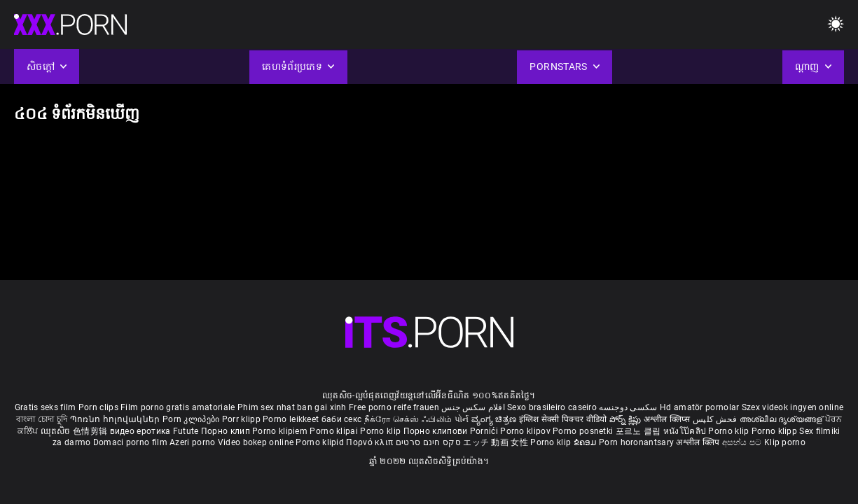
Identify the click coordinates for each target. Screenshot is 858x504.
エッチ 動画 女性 (496, 442)
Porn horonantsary (637, 442)
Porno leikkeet (292, 419)
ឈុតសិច (57, 431)
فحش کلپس (716, 419)
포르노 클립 (639, 431)
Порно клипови (437, 431)
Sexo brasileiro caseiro (552, 407)
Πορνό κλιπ (371, 442)
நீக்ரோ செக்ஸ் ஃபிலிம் (408, 419)
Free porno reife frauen (394, 407)
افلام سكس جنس (473, 407)
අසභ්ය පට (743, 442)
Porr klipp (242, 419)
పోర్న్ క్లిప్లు (627, 419)
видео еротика (140, 431)
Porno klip (381, 431)
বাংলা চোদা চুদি (42, 419)
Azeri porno (194, 442)
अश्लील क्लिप (699, 442)
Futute (186, 431)
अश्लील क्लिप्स (668, 419)
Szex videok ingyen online (793, 407)
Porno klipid (321, 442)
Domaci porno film (130, 442)
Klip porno (785, 442)
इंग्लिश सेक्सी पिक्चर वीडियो (563, 419)
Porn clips (99, 407)
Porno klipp (776, 431)
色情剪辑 (91, 431)
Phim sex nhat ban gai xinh (292, 407)
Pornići (485, 431)
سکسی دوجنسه (628, 407)
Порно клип (227, 431)
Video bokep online (256, 442)
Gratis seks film (46, 407)
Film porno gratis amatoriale (178, 407)
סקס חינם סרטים (428, 442)
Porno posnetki (584, 431)
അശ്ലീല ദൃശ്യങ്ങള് (782, 419)
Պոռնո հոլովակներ (116, 419)
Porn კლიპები (192, 419)
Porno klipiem (281, 431)
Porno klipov (526, 431)
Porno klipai (335, 431)
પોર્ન (462, 419)
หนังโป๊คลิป (686, 431)
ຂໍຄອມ (587, 442)
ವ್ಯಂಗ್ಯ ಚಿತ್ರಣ (495, 419)
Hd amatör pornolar (699, 407)
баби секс (342, 419)
